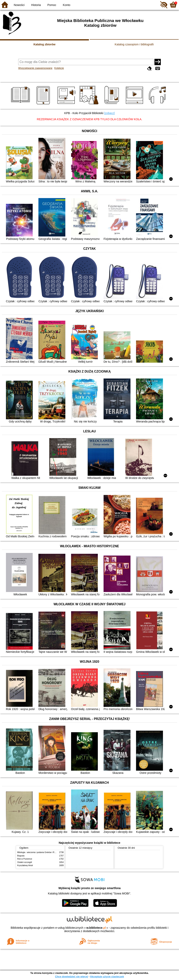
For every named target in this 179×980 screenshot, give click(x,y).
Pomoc (52, 5)
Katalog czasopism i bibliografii (134, 44)
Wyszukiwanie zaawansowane (35, 68)
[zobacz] (109, 113)
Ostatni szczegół (25, 862)
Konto (67, 5)
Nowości (19, 5)
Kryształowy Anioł (25, 865)
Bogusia (21, 856)
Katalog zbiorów (44, 44)
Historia (36, 5)
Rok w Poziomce (25, 859)
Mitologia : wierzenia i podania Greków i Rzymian (39, 852)
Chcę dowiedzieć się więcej (71, 977)
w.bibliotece (96, 928)
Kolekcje (59, 68)
